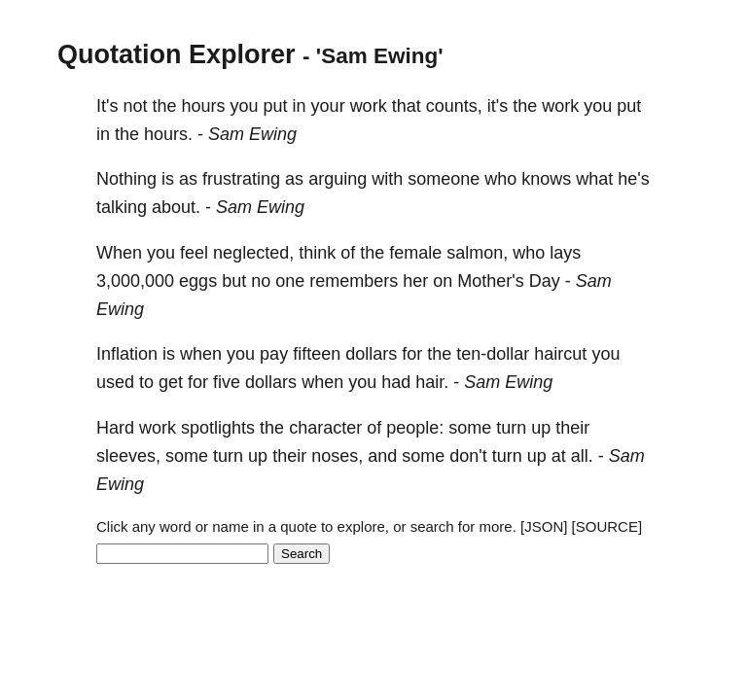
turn (511, 428)
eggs (198, 281)
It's (107, 106)
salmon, (477, 253)
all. (582, 456)
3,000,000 (135, 281)
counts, (454, 106)
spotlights (218, 428)
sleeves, (128, 456)
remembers (354, 281)
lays (565, 253)
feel (194, 253)
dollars (371, 354)
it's (498, 106)
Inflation (127, 354)
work (369, 106)
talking (122, 207)
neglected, (253, 253)
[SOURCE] (607, 526)
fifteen (317, 354)
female (415, 253)
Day (545, 281)
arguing (338, 179)
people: (415, 428)
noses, (337, 456)
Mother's (490, 281)
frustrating (241, 179)
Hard (115, 428)
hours (204, 106)
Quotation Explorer (177, 54)
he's (633, 179)
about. (176, 207)
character (325, 428)
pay (274, 354)
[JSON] (544, 526)
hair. (432, 382)
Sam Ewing (252, 134)
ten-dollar (493, 354)
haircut (560, 354)
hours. (168, 134)
